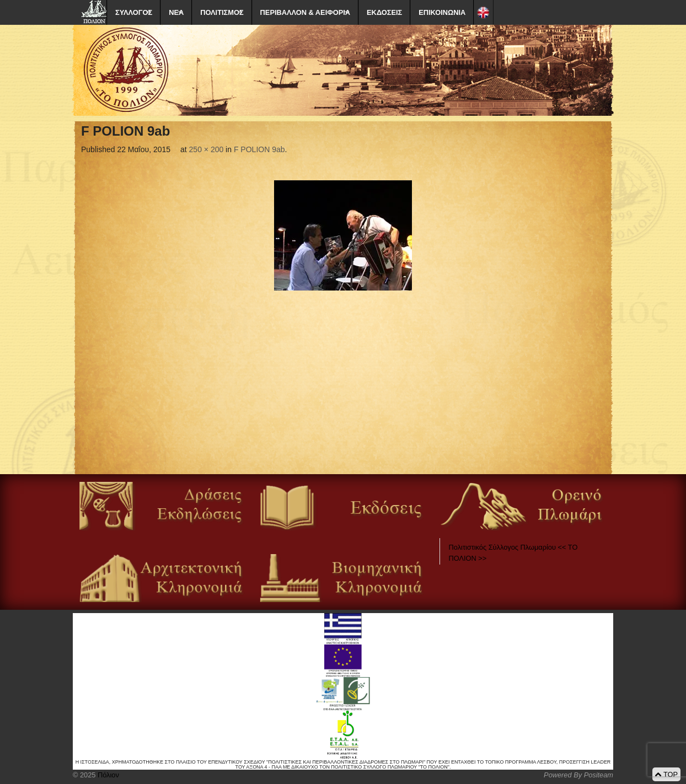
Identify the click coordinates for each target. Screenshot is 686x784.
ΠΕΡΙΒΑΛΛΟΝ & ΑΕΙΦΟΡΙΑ (305, 12)
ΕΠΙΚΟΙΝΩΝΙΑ (442, 12)
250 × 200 (207, 149)
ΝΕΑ (176, 12)
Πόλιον (107, 775)
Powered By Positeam (578, 775)
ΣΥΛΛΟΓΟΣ (134, 12)
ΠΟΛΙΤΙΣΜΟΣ (222, 12)
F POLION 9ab (259, 149)
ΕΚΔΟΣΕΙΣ (384, 12)
